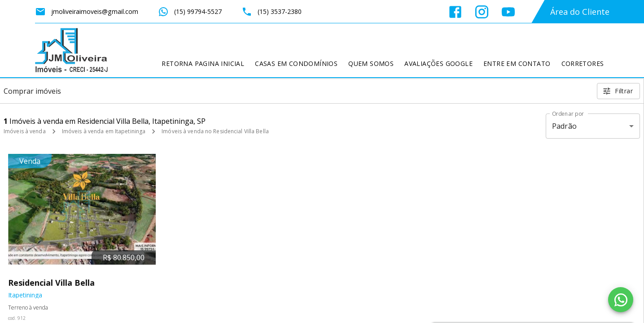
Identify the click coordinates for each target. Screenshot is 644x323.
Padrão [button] (564, 126)
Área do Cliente (580, 12)
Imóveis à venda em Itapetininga (104, 131)
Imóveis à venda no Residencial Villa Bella (215, 131)
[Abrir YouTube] (508, 12)
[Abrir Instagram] (482, 12)
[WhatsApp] (621, 300)
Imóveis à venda (25, 131)
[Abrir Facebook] (455, 12)
